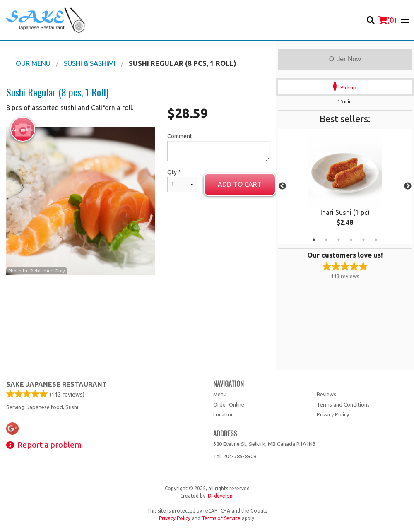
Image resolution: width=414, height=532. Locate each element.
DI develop (220, 496)
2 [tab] (326, 240)
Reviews (326, 394)
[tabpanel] (345, 186)
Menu (220, 394)
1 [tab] (314, 240)
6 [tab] (376, 240)
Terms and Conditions (343, 404)
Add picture (23, 130)
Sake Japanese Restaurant (57, 384)
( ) (388, 20)
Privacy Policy (333, 414)
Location (224, 414)
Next (408, 186)
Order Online (229, 404)
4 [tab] (351, 240)
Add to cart (240, 184)
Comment (219, 147)
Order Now (345, 59)
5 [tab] (363, 240)
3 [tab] (339, 240)
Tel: (235, 456)
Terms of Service (221, 518)
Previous (282, 186)
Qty (182, 181)
